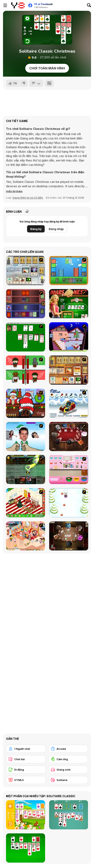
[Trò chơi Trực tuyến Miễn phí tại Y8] (18, 5)
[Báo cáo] (36, 83)
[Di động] (26, 770)
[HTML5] (26, 780)
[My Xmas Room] (26, 503)
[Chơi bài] (26, 759)
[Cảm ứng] (68, 759)
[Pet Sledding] (69, 503)
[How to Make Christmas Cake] (69, 470)
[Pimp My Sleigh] (69, 403)
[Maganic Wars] (26, 270)
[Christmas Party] (26, 403)
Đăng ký (36, 229)
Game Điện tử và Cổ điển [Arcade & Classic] (28, 198)
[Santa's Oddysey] (69, 337)
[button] (14, 191)
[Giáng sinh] (68, 770)
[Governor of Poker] (69, 437)
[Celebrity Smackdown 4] (26, 437)
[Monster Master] (26, 304)
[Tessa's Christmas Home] (26, 536)
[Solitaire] (26, 337)
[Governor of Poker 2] (69, 536)
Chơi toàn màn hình (47, 68)
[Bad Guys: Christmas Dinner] (26, 370)
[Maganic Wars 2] (69, 370)
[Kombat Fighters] (26, 470)
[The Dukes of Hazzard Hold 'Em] (69, 304)
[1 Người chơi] (26, 749)
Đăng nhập (56, 229)
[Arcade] (68, 749)
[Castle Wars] (69, 270)
